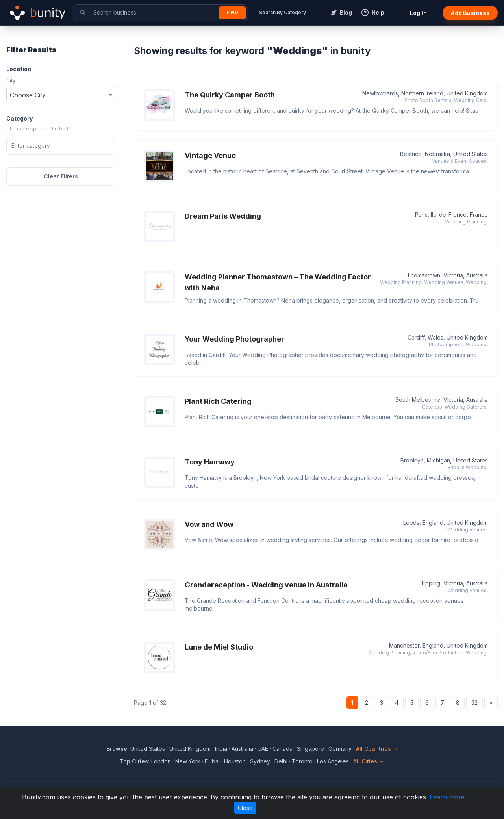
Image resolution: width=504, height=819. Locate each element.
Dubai (212, 761)
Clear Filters (61, 176)
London (161, 761)
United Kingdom (190, 749)
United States (148, 749)
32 (474, 703)
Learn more (447, 797)
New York (188, 761)
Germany (340, 749)
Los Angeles (333, 761)
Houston (235, 761)
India (221, 749)
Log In (418, 13)
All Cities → (369, 761)
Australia (242, 749)
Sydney (260, 761)
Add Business (470, 13)
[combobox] (61, 95)
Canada (283, 749)
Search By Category (283, 12)
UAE (263, 749)
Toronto (302, 761)
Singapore (310, 749)
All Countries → (377, 749)
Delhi (281, 761)
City (11, 81)
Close (245, 808)
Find (232, 12)
